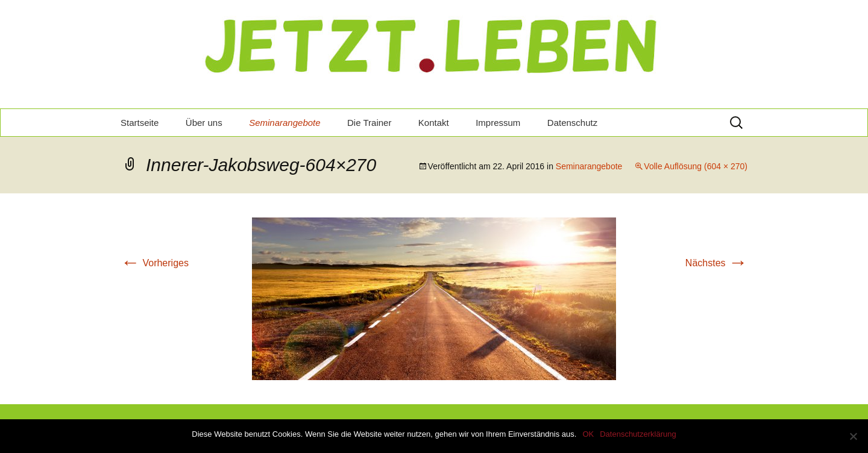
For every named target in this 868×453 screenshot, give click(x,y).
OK (588, 434)
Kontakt (434, 123)
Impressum (498, 123)
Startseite (140, 123)
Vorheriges (155, 263)
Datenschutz (572, 123)
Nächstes (716, 263)
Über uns (204, 123)
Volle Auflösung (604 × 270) (696, 166)
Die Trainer (369, 123)
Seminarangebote (285, 123)
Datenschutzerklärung (638, 434)
